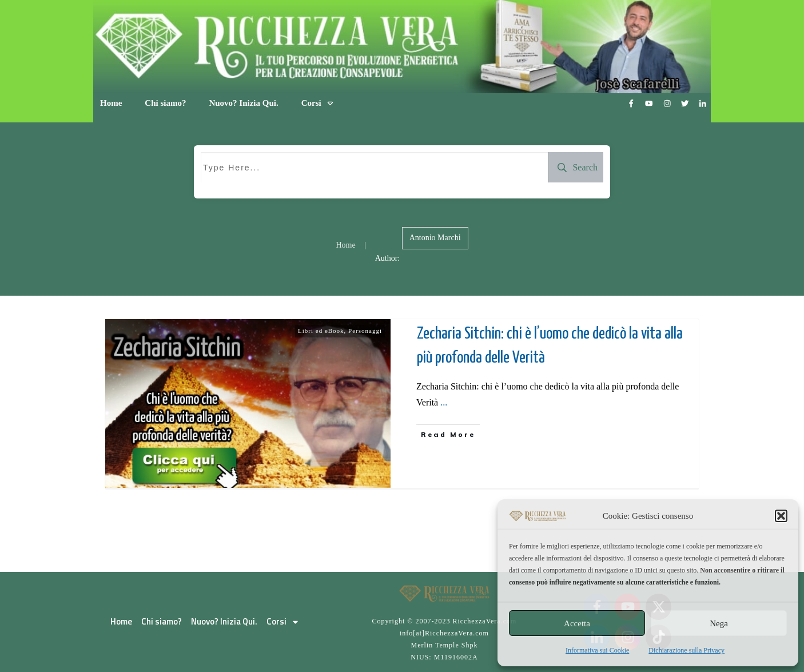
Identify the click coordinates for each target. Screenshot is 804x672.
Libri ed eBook (321, 331)
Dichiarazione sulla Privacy (686, 650)
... (444, 402)
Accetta (577, 623)
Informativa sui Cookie (597, 650)
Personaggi (365, 331)
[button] (781, 516)
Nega (719, 623)
